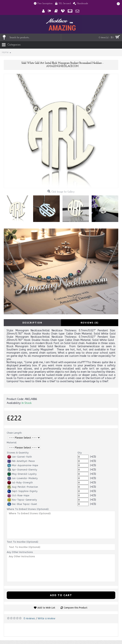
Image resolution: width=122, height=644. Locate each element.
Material (12, 443)
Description (32, 323)
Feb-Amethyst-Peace (21, 461)
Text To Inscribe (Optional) (22, 542)
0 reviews (29, 618)
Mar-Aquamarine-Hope (23, 465)
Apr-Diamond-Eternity (22, 470)
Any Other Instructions (20, 552)
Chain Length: (14, 433)
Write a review (46, 618)
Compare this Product (76, 608)
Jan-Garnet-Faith (20, 457)
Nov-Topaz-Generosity (22, 500)
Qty (80, 453)
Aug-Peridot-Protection (23, 487)
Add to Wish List (46, 608)
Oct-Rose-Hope (18, 496)
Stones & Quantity (18, 453)
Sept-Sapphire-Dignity (22, 491)
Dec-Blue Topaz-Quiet (22, 504)
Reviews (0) (90, 323)
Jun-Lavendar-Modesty (22, 478)
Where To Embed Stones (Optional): (28, 509)
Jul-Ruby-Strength (20, 483)
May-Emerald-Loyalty (22, 474)
